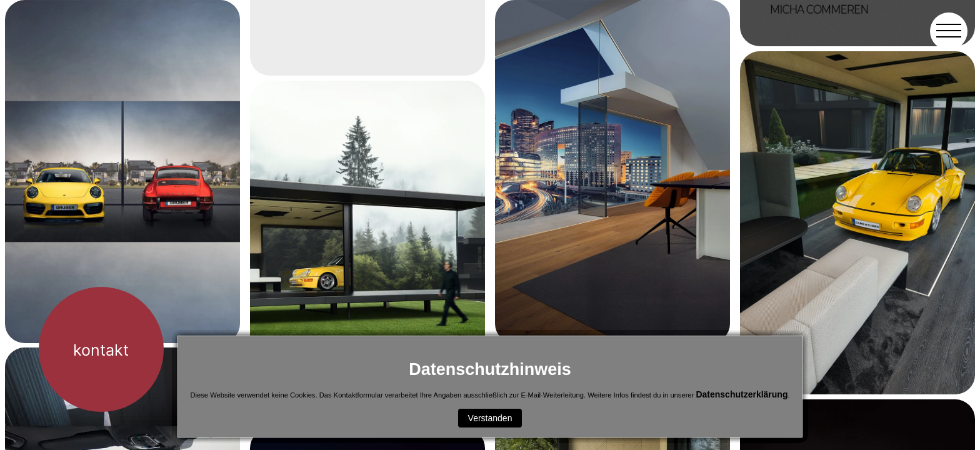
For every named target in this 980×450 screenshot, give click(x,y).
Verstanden (490, 418)
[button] (949, 31)
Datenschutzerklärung (742, 394)
